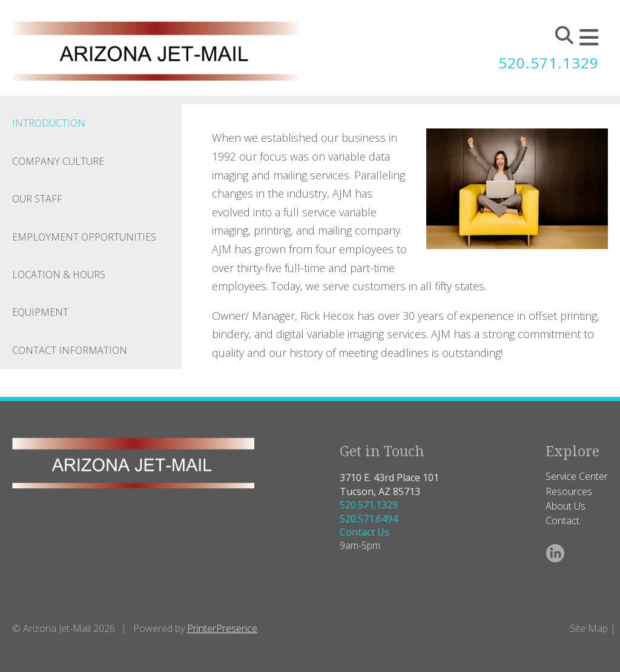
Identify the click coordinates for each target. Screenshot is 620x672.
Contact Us (364, 532)
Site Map (589, 628)
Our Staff (37, 199)
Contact (562, 521)
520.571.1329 (549, 63)
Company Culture (58, 161)
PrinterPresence (222, 628)
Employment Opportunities (84, 237)
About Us (566, 506)
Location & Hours (59, 274)
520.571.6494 (369, 519)
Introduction (49, 123)
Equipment (40, 312)
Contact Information (70, 350)
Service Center (577, 476)
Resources (569, 491)
